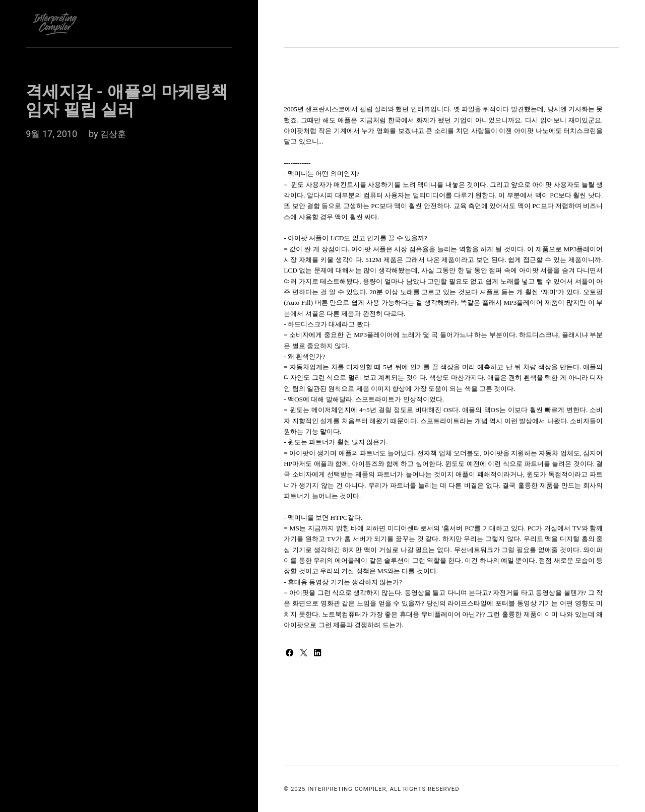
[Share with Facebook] (291, 653)
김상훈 (114, 134)
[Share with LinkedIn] (320, 653)
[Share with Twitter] (306, 653)
